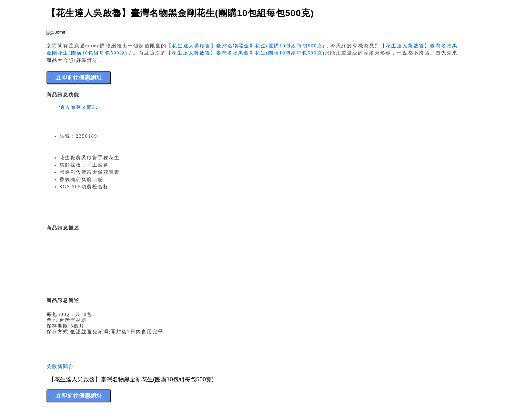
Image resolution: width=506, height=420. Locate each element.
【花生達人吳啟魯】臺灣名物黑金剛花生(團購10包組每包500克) (246, 46)
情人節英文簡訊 (79, 107)
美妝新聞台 (60, 366)
